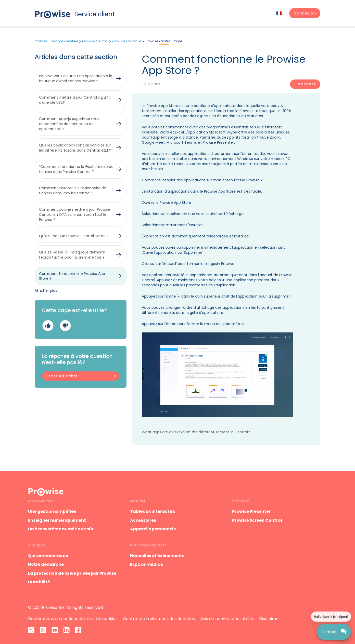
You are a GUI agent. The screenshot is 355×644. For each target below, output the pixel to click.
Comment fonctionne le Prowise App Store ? (72, 276)
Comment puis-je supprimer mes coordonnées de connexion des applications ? (69, 124)
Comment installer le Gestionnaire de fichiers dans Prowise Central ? (73, 191)
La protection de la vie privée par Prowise (72, 573)
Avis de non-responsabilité (227, 619)
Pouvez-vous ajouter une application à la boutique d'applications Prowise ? (76, 78)
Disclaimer (270, 619)
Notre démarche (46, 564)
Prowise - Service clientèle (56, 41)
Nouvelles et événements (157, 556)
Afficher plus (46, 290)
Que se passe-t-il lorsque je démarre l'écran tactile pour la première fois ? (72, 255)
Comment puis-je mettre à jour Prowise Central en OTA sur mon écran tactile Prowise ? (75, 214)
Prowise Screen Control (257, 520)
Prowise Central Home (164, 41)
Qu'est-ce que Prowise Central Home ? (74, 236)
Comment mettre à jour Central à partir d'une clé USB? (75, 100)
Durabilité (39, 582)
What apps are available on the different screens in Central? (196, 432)
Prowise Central (95, 41)
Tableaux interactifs (153, 511)
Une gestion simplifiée (52, 511)
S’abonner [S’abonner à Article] (305, 84)
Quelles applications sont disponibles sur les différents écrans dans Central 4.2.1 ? (75, 148)
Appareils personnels (153, 529)
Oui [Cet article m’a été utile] (48, 326)
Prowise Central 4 (127, 41)
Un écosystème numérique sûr (61, 529)
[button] (305, 13)
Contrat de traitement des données (159, 619)
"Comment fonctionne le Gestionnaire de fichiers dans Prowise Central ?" (76, 169)
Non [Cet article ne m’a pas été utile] (65, 326)
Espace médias (147, 564)
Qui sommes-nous (48, 556)
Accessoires (143, 520)
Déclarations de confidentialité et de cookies (73, 619)
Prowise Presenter (251, 511)
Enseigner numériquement (57, 520)
